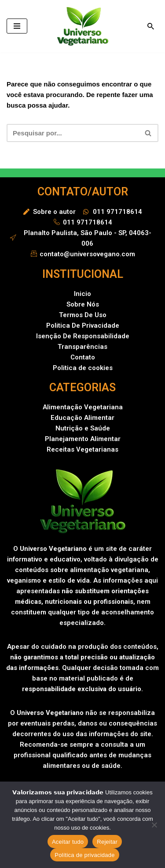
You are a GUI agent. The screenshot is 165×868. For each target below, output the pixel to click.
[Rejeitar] (154, 825)
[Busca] (151, 26)
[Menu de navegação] (17, 26)
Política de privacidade (85, 855)
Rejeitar (107, 842)
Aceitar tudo (68, 842)
